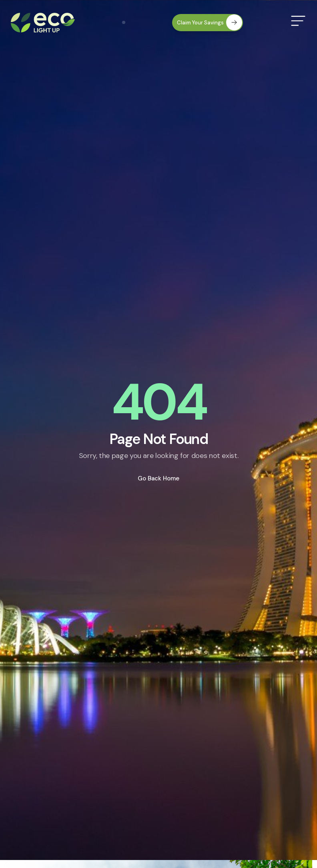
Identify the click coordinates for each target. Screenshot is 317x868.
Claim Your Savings (210, 22)
